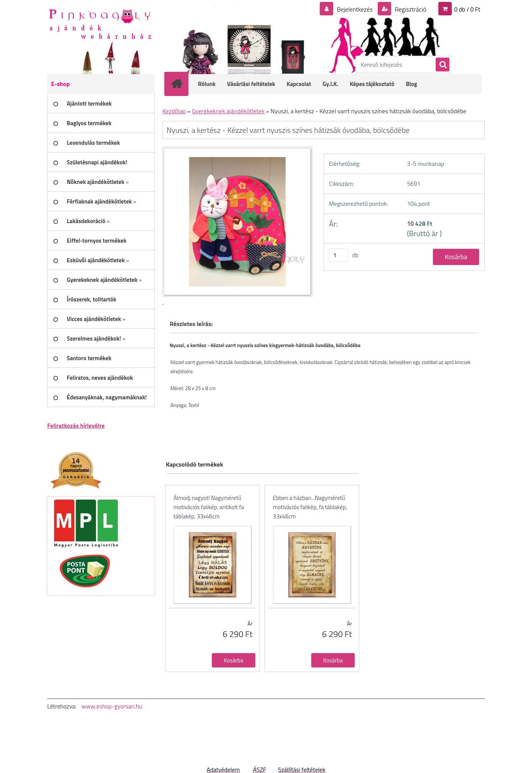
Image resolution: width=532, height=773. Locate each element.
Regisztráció (410, 9)
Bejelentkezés (355, 9)
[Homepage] (182, 84)
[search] (442, 65)
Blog (411, 84)
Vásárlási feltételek (251, 84)
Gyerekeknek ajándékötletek (228, 111)
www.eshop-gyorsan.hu (112, 706)
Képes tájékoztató (372, 84)
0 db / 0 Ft (467, 9)
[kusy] (339, 255)
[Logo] (100, 23)
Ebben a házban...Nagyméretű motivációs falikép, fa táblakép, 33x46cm (310, 507)
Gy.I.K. (330, 84)
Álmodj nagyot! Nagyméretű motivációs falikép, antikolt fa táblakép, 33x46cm (209, 507)
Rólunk (207, 84)
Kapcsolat (299, 84)
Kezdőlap (174, 111)
